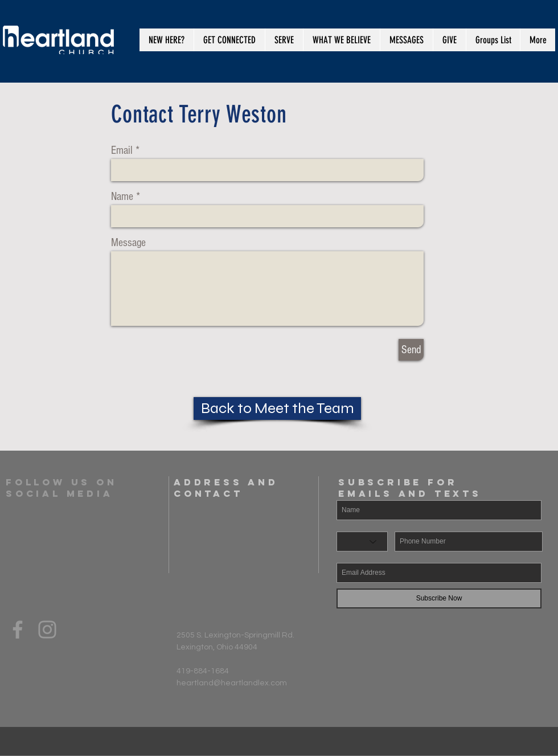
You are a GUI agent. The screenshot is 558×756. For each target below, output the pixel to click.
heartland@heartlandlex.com (232, 683)
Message (128, 243)
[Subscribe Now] (439, 598)
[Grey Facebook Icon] (18, 630)
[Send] (411, 350)
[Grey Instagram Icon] (47, 630)
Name (122, 197)
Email (122, 150)
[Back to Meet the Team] (277, 408)
